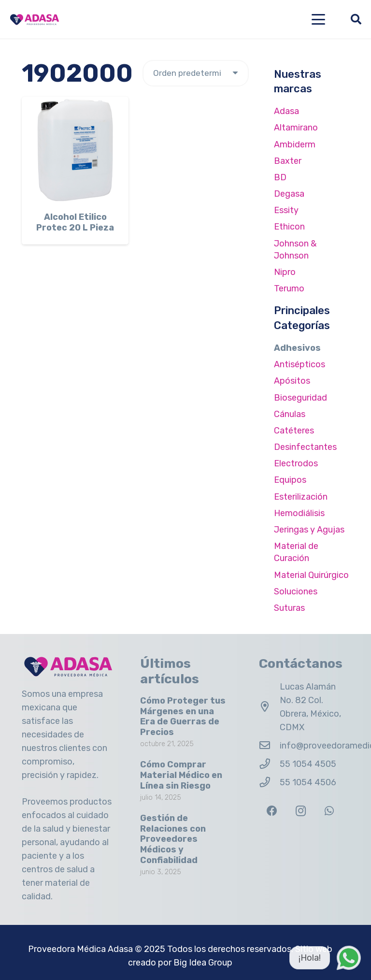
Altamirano (296, 128)
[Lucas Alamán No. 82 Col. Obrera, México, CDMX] (269, 707)
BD (280, 177)
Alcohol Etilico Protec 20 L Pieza (75, 222)
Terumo (289, 288)
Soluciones (296, 591)
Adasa (286, 111)
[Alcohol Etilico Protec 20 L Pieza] (75, 150)
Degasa (289, 194)
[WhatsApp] (329, 811)
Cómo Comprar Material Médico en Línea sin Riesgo (181, 775)
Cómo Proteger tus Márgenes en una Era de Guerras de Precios (183, 716)
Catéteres (294, 431)
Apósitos (292, 381)
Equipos (290, 480)
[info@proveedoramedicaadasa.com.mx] (269, 746)
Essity (286, 210)
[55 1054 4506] (269, 782)
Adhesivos (297, 348)
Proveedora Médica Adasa (80, 949)
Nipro (285, 272)
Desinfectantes (305, 447)
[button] (319, 19)
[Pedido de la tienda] (196, 73)
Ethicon (289, 227)
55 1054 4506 (308, 782)
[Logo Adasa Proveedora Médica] (35, 20)
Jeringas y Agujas (309, 530)
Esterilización (301, 497)
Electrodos (296, 463)
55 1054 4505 (308, 764)
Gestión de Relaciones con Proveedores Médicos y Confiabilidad (173, 839)
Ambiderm (295, 144)
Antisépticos (300, 364)
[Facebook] (272, 811)
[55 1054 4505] (269, 764)
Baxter (288, 161)
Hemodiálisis (299, 513)
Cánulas (290, 414)
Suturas (289, 608)
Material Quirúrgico (311, 575)
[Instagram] (301, 811)
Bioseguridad (300, 398)
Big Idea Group (203, 963)
